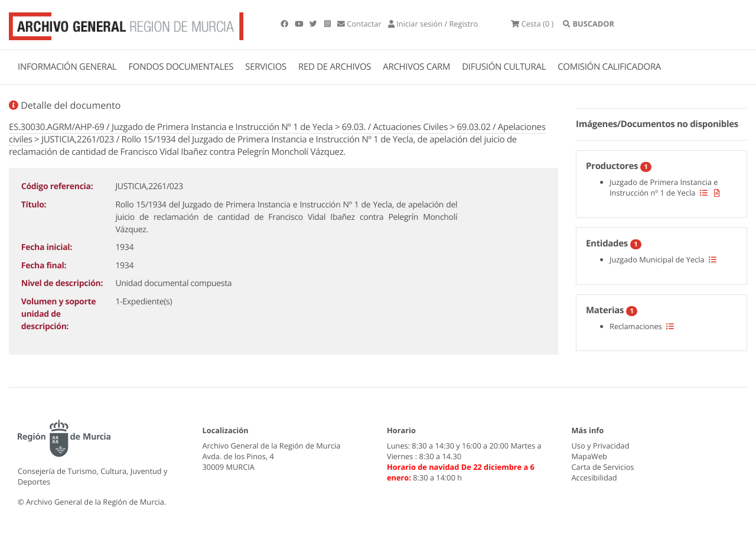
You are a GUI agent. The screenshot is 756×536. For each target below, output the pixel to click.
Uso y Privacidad (601, 446)
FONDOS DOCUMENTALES (181, 67)
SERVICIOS (266, 67)
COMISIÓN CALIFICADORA (609, 67)
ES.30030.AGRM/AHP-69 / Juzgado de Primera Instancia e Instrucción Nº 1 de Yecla (171, 127)
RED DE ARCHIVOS (335, 67)
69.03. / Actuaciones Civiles (395, 127)
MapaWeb (589, 456)
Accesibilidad (594, 477)
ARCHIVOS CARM (416, 67)
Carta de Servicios (603, 467)
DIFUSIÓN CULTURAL (504, 67)
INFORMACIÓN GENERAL (67, 67)
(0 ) (532, 24)
